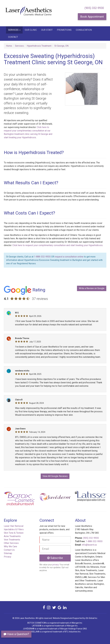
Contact (13, 37)
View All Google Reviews (55, 476)
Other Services (11, 543)
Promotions (64, 30)
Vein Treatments (12, 540)
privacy (55, 565)
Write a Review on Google (92, 288)
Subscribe (55, 558)
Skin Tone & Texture (14, 533)
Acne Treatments (12, 536)
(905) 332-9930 (94, 8)
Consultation (84, 30)
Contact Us (9, 550)
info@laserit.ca (89, 545)
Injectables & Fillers (14, 529)
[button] (12, 499)
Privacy (8, 557)
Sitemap (8, 553)
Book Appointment (92, 17)
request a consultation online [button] (69, 257)
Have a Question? (16, 634)
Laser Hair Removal (14, 526)
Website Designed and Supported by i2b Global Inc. (75, 618)
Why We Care (10, 546)
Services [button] (14, 30)
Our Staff (47, 30)
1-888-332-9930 (42, 257)
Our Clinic (31, 30)
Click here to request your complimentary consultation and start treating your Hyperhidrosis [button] (57, 245)
